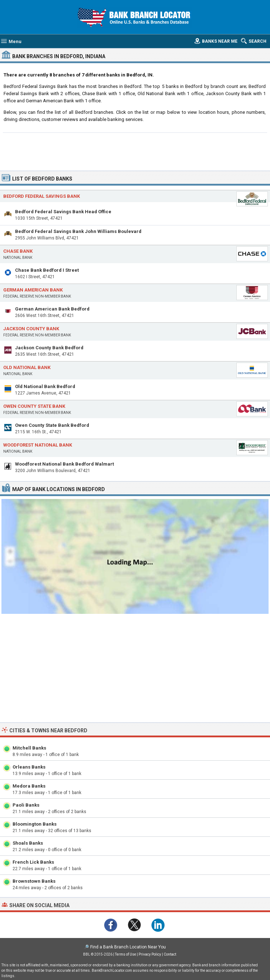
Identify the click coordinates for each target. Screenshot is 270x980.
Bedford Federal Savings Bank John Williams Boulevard (78, 231)
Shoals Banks (28, 843)
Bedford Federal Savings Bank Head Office (63, 212)
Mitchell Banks (29, 748)
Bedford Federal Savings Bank (42, 196)
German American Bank (33, 290)
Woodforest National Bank (38, 445)
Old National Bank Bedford (45, 386)
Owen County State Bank (34, 406)
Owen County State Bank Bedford (52, 425)
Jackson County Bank (31, 329)
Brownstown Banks (34, 881)
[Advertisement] (135, 151)
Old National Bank (27, 367)
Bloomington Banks (35, 824)
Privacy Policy (150, 954)
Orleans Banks (29, 767)
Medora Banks (29, 786)
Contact (170, 954)
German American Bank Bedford (52, 309)
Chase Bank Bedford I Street (47, 270)
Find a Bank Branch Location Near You (128, 947)
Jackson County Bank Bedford (49, 348)
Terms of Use (126, 954)
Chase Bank (18, 251)
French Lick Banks (33, 862)
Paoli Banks (26, 805)
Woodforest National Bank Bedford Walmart (64, 464)
